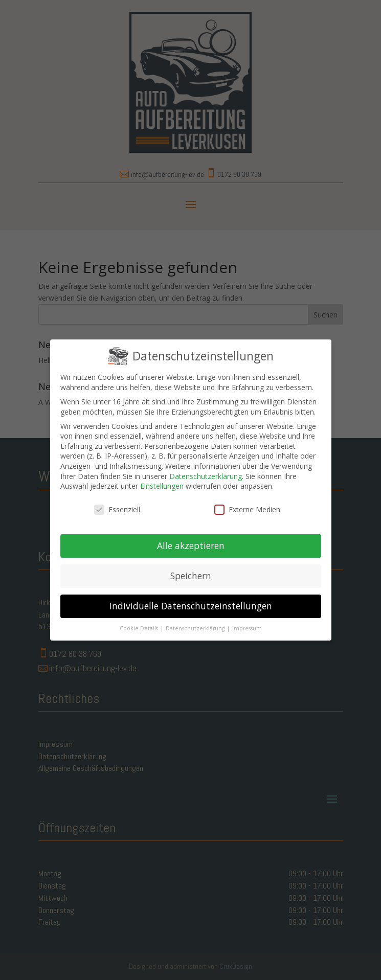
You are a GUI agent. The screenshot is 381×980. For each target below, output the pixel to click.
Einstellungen (162, 479)
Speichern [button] (191, 568)
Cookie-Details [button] (140, 621)
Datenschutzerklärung (206, 469)
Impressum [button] (247, 621)
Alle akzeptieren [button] (191, 538)
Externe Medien (247, 502)
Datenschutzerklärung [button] (196, 621)
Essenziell (117, 502)
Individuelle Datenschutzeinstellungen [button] (191, 598)
